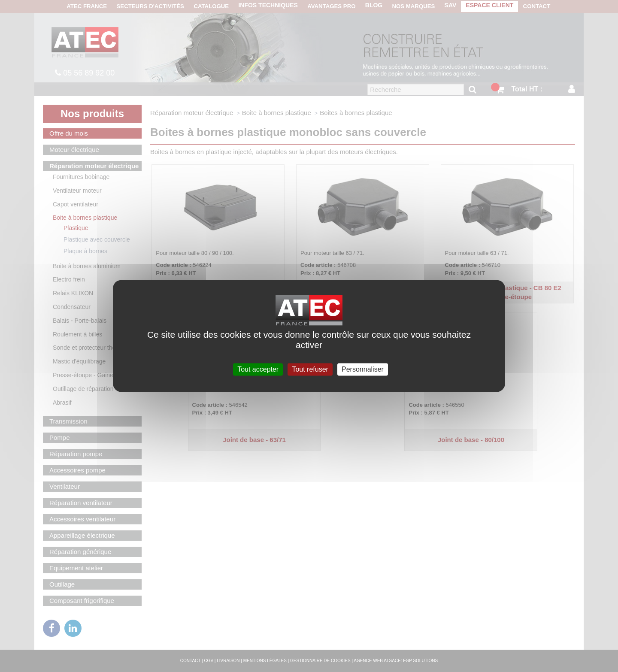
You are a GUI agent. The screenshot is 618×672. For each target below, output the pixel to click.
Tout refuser (310, 369)
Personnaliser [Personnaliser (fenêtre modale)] (363, 369)
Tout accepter (258, 369)
